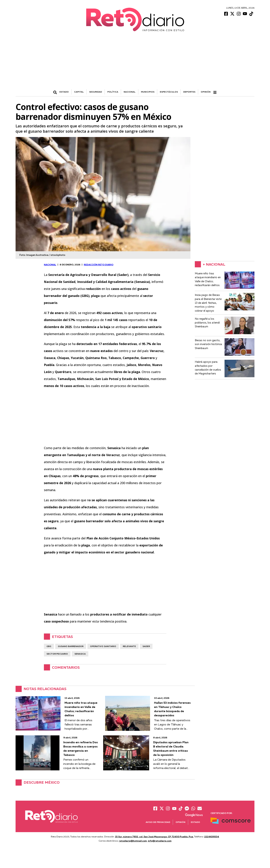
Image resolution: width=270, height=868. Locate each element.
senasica (80, 654)
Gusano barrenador (71, 646)
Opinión (206, 92)
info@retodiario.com (160, 841)
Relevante (129, 646)
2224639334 (212, 837)
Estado (195, 822)
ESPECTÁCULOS (169, 92)
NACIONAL (130, 92)
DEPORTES (189, 92)
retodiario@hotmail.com (133, 841)
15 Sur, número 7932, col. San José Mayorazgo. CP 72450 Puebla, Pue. (154, 837)
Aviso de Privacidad (158, 822)
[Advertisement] (135, 63)
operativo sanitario (103, 646)
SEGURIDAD (96, 92)
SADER (146, 646)
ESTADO (64, 92)
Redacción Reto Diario (99, 265)
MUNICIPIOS (148, 92)
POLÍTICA (113, 92)
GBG (49, 646)
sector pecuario (57, 654)
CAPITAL (79, 92)
